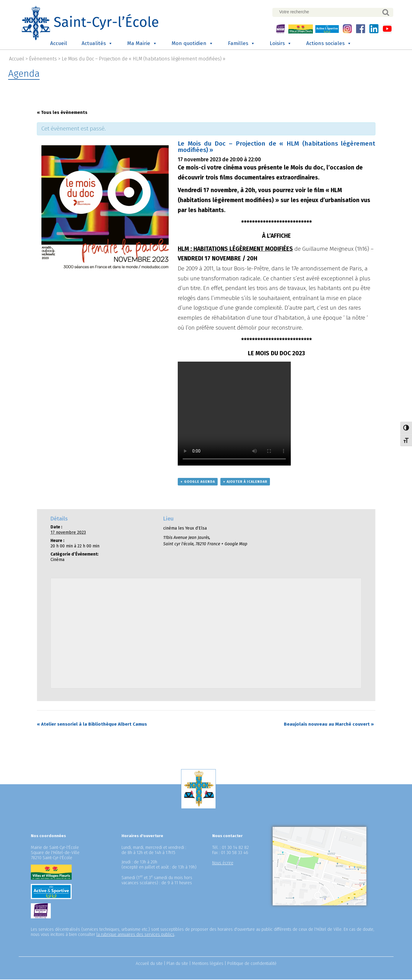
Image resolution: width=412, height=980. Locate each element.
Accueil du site (149, 964)
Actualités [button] (97, 44)
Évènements (43, 60)
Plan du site (177, 964)
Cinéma (57, 561)
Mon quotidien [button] (193, 44)
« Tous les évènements (62, 113)
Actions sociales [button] (329, 44)
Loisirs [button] (281, 44)
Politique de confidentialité (252, 964)
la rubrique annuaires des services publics (135, 935)
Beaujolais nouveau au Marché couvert (329, 725)
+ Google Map (234, 545)
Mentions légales (208, 964)
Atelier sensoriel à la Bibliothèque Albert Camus (92, 725)
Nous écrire (223, 864)
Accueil (59, 44)
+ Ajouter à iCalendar (245, 483)
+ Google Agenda (198, 483)
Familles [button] (242, 44)
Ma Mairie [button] (142, 44)
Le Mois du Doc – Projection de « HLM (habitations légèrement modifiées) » (144, 60)
